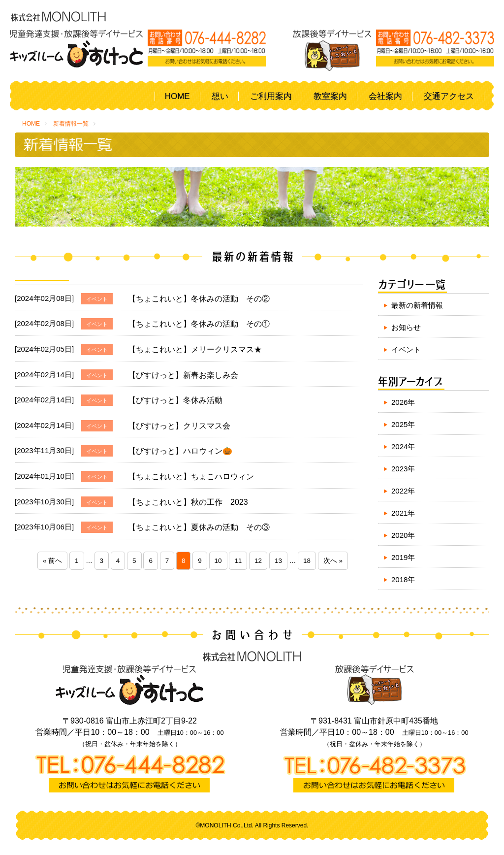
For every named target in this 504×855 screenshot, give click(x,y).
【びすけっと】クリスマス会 (179, 426)
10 (218, 561)
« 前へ (52, 561)
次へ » (333, 561)
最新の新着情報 (417, 305)
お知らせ (406, 327)
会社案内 (385, 96)
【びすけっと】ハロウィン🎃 (180, 451)
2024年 (403, 446)
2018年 (403, 579)
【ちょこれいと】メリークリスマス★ (195, 349)
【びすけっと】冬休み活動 (175, 400)
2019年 (403, 557)
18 (307, 561)
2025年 (403, 424)
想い (220, 96)
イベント (406, 349)
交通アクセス (449, 96)
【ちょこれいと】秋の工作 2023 (188, 502)
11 (238, 561)
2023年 (403, 469)
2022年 (403, 491)
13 (278, 561)
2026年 (403, 402)
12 (258, 561)
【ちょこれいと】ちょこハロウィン (191, 477)
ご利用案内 (271, 96)
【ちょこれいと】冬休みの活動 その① (199, 324)
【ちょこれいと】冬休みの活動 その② (199, 299)
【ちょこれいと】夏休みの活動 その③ (199, 527)
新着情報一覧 (71, 124)
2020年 (403, 535)
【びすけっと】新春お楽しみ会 (183, 375)
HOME (177, 96)
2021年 (403, 513)
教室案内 (330, 96)
